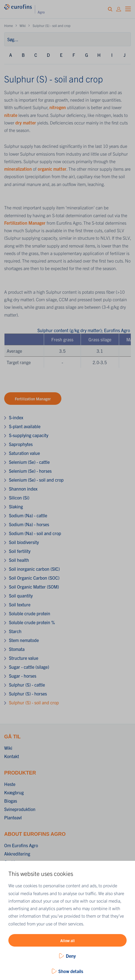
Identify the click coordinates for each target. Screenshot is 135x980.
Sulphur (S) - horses (28, 694)
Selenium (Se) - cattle (29, 462)
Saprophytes (21, 444)
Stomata (17, 649)
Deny (71, 956)
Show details (71, 971)
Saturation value (24, 453)
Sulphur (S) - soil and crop (34, 702)
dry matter (26, 122)
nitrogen (58, 107)
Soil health (19, 560)
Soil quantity (21, 596)
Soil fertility (20, 551)
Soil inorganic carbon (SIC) (34, 569)
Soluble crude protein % (32, 622)
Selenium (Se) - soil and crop (36, 480)
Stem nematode (24, 640)
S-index (16, 417)
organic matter (52, 169)
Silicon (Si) (19, 498)
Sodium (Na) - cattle (28, 515)
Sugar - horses (23, 676)
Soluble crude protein (30, 613)
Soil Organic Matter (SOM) (34, 587)
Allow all (67, 940)
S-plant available (25, 426)
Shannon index (23, 489)
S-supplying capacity (29, 435)
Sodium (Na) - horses (29, 524)
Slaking (16, 506)
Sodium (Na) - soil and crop (35, 533)
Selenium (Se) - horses (30, 471)
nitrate (11, 115)
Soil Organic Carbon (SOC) (34, 578)
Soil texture (20, 604)
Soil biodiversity (24, 542)
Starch (15, 631)
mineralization (19, 169)
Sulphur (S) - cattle (27, 685)
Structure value (24, 658)
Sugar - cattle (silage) (29, 667)
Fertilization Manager (25, 223)
